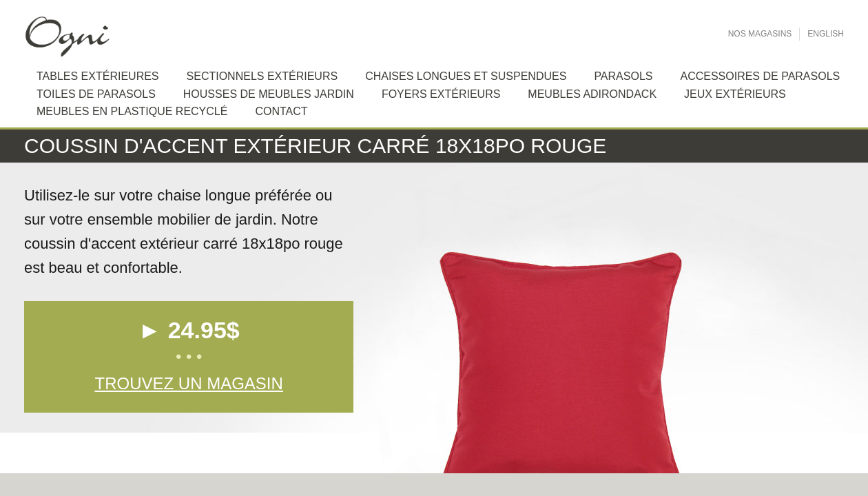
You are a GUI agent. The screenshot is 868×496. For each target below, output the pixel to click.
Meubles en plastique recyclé (132, 111)
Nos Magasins (760, 34)
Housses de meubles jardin (269, 94)
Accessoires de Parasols (760, 76)
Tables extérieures (98, 76)
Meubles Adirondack (592, 94)
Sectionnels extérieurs (262, 76)
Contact (281, 111)
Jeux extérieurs (735, 94)
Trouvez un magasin (188, 383)
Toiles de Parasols (96, 94)
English (826, 34)
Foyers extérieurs (441, 94)
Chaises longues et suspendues (466, 76)
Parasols (623, 76)
